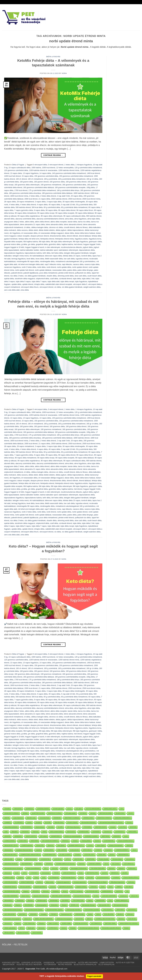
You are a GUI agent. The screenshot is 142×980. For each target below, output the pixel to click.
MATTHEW (106, 836)
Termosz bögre (117, 859)
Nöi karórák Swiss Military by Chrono (111, 822)
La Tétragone (54, 878)
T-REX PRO (23, 841)
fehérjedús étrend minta (64, 239)
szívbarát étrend (65, 279)
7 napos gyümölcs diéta (24, 210)
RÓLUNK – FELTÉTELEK (15, 945)
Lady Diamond (18, 818)
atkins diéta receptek (59, 222)
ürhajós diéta (39, 284)
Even (111, 887)
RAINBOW (57, 818)
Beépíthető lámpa (10, 887)
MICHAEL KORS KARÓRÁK (61, 896)
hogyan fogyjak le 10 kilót (14, 247)
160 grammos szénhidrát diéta (74, 185)
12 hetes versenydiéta (65, 168)
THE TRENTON (29, 923)
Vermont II (8, 923)
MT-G (22, 928)
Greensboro (132, 910)
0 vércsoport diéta (40, 165)
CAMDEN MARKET (122, 850)
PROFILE (66, 841)
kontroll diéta (86, 256)
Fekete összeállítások (33, 868)
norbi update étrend (80, 267)
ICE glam (79, 809)
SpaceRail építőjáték (11, 827)
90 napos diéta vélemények (52, 216)
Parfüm (40, 882)
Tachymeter (8, 850)
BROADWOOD (123, 855)
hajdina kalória (67, 244)
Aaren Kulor (25, 896)
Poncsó (129, 822)
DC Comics (116, 864)
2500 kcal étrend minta (91, 199)
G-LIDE (60, 827)
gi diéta (24, 244)
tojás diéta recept (67, 281)
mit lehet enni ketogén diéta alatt (31, 264)
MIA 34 (89, 919)
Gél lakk (51, 827)
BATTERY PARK (110, 923)
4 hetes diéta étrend (28, 205)
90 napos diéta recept (46, 213)
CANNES (8, 822)
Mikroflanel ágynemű (117, 882)
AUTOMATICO (96, 923)
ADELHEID (120, 910)
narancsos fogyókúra (12, 267)
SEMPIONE (91, 859)
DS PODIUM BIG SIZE (12, 891)
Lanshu (38, 850)
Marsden (15, 832)
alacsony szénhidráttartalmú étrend (50, 219)
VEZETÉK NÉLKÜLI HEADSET (29, 965)
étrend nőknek (72, 236)
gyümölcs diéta (55, 244)
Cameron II (108, 832)
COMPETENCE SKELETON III (30, 855)
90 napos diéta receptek (65, 213)
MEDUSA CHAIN (31, 859)
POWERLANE (84, 832)
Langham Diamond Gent (24, 850)
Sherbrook (20, 901)
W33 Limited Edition (57, 832)
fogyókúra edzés (81, 239)
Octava (75, 841)
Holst (44, 832)
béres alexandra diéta (54, 224)
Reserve (51, 845)
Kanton (97, 841)
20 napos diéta (77, 196)
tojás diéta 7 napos (39, 281)
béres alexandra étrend (73, 224)
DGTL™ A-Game (77, 891)
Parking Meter (86, 841)
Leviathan (116, 878)
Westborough (42, 901)
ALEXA (105, 873)
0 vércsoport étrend (56, 165)
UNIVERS (117, 836)
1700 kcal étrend (21, 190)
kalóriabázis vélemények (68, 250)
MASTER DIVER (101, 827)
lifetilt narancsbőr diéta (54, 259)
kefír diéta (46, 253)
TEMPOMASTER (50, 855)
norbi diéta (41, 267)
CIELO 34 (134, 896)
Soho (98, 914)
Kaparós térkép (81, 887)
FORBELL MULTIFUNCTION (105, 919)
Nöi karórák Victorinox (88, 822)
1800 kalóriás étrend (81, 193)
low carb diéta (69, 259)
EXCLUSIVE (49, 850)
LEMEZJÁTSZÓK (107, 963)
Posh (81, 873)
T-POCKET (34, 873)
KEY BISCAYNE (10, 914)
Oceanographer (42, 905)
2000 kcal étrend (31, 199)
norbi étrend (51, 267)
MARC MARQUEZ (122, 901)
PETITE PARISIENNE (93, 809)
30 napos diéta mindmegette (74, 202)
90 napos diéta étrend (67, 210)
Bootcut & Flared (23, 933)
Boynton (30, 901)
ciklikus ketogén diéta (40, 227)
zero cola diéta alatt (12, 290)
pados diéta (72, 270)
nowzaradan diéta (59, 270)
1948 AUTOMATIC (69, 873)
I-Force (90, 845)
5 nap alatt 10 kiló (68, 205)
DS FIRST (65, 901)
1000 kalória (36, 168)
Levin (126, 836)
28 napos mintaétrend (25, 202)
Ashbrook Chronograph (64, 919)
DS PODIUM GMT (92, 891)
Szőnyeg (131, 882)
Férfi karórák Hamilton (74, 910)
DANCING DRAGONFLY (123, 818)
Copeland (108, 850)
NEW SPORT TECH (11, 845)
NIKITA (7, 818)
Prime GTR (40, 845)
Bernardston (8, 901)
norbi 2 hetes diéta (29, 267)
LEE (29, 878)
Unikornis (93, 887)
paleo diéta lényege (85, 270)
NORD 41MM (66, 923)
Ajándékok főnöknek (11, 864)
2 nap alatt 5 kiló (63, 196)
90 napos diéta (51, 210)
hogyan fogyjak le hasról (35, 247)
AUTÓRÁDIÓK (50, 965)
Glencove (8, 873)
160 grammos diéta (57, 182)
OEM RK (7, 836)
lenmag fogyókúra (19, 259)
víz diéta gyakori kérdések (72, 287)
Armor (65, 891)
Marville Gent (59, 822)
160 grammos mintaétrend (51, 185)
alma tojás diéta (94, 219)
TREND (56, 873)
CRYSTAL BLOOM (11, 882)
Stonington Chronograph (12, 919)
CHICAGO (25, 832)
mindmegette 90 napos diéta (28, 261)
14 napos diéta (45, 173)
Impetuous (123, 896)
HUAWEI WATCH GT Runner (65, 864)
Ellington (41, 923)
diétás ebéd (33, 230)
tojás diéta (77, 279)
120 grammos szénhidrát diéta (16, 170)
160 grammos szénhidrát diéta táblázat (38, 187)
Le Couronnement (103, 878)
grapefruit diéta (42, 244)
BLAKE (125, 873)
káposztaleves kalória (33, 253)
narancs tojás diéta (92, 264)
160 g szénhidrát (51, 179)
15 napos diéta (27, 176)
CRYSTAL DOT (89, 855)
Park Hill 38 (132, 919)
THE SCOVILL (108, 910)
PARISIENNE (80, 914)
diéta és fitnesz (82, 227)
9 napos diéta (39, 210)
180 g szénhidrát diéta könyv (68, 190)
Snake (19, 859)
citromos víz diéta (56, 227)
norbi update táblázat (43, 270)
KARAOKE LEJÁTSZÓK (32, 963)
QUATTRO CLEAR (38, 813)
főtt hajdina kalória (31, 242)
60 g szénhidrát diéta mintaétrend (74, 207)
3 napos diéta (40, 202)
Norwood (41, 928)
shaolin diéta (52, 276)
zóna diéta (25, 290)
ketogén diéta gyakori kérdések (76, 253)
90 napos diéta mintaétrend (26, 213)
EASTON (119, 891)
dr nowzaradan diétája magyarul (51, 233)
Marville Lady (31, 818)
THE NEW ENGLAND (98, 868)
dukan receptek (23, 236)
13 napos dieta (16, 173)
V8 (127, 891)
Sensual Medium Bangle (82, 896)
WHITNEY (22, 914)
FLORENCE (19, 822)
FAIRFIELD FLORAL (55, 813)
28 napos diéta (10, 202)
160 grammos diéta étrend (76, 182)
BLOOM (48, 822)
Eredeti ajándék (58, 809)
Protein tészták (103, 859)
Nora (64, 73)
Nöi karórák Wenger (89, 905)
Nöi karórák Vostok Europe (13, 910)
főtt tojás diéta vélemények (61, 242)
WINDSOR (18, 836)
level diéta (31, 259)
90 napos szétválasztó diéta (74, 216)
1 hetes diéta (69, 165)
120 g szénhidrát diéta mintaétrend (88, 168)
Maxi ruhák (50, 882)
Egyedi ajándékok (40, 887)
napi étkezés (67, 264)
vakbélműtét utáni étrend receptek (59, 284)
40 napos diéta (54, 205)
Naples (18, 923)
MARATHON (100, 901)
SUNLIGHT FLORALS (12, 813)
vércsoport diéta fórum (30, 287)
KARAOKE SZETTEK (11, 963)
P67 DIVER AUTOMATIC (50, 841)
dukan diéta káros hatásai (85, 233)
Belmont (46, 891)
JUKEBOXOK (49, 963)
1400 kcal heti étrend (12, 176)
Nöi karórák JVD (104, 905)
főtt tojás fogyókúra (80, 242)
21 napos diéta (44, 199)
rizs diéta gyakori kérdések (35, 276)
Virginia (20, 878)
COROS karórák (27, 845)
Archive (93, 813)
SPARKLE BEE (88, 818)
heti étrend (78, 244)
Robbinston (132, 868)
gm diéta (31, 244)
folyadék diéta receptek (13, 242)
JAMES (119, 887)
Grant (103, 887)
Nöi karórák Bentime (120, 905)
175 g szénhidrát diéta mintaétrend (42, 190)
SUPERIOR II (120, 832)
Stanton (18, 905)
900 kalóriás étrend (94, 216)
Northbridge (54, 901)
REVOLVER (71, 832)
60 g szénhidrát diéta (52, 207)
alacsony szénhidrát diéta (25, 219)
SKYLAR (90, 878)
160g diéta (91, 187)
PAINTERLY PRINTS (104, 818)
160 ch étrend (21, 179)
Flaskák (73, 928)
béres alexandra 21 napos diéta (32, 224)
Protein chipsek (72, 822)
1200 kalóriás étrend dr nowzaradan (43, 170)
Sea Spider (61, 845)
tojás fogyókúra (81, 281)
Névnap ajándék (25, 887)
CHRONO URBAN (94, 864)
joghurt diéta (88, 247)
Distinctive (54, 905)
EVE (44, 878)
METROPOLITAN (92, 873)
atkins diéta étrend (42, 222)
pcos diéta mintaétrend (48, 273)
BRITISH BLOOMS (106, 813)
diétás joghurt (61, 230)
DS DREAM (29, 905)
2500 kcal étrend (75, 199)
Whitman (130, 914)
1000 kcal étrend (49, 168)
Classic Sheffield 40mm (126, 841)
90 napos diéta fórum (85, 210)
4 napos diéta (42, 205)
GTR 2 (68, 859)
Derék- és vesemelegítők (73, 836)
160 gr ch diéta (92, 179)
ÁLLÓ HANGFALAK (107, 965)
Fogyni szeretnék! (94, 976)
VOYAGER (96, 832)
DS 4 (106, 864)
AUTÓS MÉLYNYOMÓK (88, 963)
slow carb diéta (80, 276)
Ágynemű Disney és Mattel (98, 882)
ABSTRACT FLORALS (72, 818)
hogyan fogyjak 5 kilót (92, 244)
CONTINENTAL (109, 841)
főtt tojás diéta (44, 242)
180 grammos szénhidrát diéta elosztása (25, 193)
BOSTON (133, 827)
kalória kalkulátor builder (29, 250)
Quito (17, 873)
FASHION (33, 914)
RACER (129, 845)
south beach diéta (94, 276)
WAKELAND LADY (110, 809)
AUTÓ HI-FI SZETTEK (125, 963)
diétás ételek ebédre (47, 230)
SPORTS (49, 864)
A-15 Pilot (123, 827)
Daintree (82, 864)
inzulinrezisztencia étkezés (71, 247)
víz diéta (58, 287)
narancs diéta (78, 264)
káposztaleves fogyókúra (14, 253)
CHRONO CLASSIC (91, 836)
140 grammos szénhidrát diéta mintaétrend (69, 173)
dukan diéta (69, 233)
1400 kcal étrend (93, 173)
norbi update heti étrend (24, 270)
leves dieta (40, 259)
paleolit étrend (17, 273)
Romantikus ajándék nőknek (111, 928)
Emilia (96, 896)
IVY (122, 809)
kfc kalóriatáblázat (37, 256)
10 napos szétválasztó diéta (19, 168)
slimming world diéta (66, 276)
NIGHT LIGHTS (31, 836)
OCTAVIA (83, 813)
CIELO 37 (27, 919)
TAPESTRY (18, 809)
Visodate (44, 914)
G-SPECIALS (53, 928)
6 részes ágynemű (80, 882)
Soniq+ (112, 855)
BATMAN (39, 864)
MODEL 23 (74, 905)
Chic (110, 901)
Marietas (121, 919)
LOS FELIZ (58, 859)
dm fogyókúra (15, 233)
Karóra (64, 928)
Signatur (121, 868)
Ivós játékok (130, 859)
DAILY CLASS (53, 923)
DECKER (36, 891)
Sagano (26, 891)
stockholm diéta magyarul (25, 279)
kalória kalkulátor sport (49, 250)
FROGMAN (87, 827)
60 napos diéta (94, 207)
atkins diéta (29, 222)
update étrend (28, 284)
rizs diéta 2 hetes (17, 276)
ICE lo (69, 809)
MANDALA (115, 873)
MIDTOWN (34, 841)
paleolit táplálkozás (31, 273)
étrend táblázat (85, 236)
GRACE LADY (9, 878)
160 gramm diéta (26, 182)
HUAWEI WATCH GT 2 (76, 845)
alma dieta (69, 219)
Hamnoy (35, 832)
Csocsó (53, 887)
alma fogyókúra (80, 219)
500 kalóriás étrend (23, 207)
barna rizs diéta (84, 222)
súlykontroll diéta (43, 279)
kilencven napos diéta (53, 256)
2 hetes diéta (34, 196)
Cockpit (113, 827)
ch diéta (27, 227)
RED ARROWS (26, 864)
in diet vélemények (53, 247)
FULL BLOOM (109, 914)
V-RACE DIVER (10, 841)
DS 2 (46, 868)
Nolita (90, 914)
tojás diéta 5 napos (23, 281)
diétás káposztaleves (76, 230)
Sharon (64, 905)
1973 (25, 873)
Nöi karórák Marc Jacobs (55, 910)
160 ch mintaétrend (35, 179)
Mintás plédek (9, 933)
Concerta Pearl (45, 818)
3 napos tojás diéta (54, 202)
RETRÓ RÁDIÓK (65, 965)
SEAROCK (29, 809)
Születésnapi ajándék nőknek (89, 928)
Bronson (112, 868)
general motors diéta (12, 244)
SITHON (64, 868)
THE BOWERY (27, 827)
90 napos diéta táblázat (84, 213)
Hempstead (46, 873)
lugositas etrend (82, 259)
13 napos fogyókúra (31, 173)
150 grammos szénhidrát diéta (46, 176)
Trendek (7, 809)
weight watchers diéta (92, 287)
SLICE (131, 813)
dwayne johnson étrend (40, 236)
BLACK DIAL (120, 813)
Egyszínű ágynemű (64, 882)
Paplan (127, 928)
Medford (120, 914)
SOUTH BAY (78, 859)
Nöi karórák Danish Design (34, 910)
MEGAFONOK (9, 965)
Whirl (81, 878)
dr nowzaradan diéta (29, 233)
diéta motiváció (10, 230)
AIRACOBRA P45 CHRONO (129, 923)
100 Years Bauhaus (73, 827)
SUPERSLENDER (43, 809)
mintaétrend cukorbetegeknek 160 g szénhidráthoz (76, 261)
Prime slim (102, 855)
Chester (78, 855)
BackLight (31, 928)
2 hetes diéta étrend (48, 196)
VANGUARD (132, 832)
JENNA (25, 813)
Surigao (38, 822)
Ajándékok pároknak (66, 887)
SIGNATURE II (56, 836)
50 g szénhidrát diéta (84, 205)
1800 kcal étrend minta (19, 196)
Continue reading (53, 155)
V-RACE (98, 850)
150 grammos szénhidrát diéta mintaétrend (76, 176)
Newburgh (8, 905)
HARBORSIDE (107, 891)
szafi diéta (54, 279)
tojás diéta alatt (54, 281)
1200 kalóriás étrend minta (69, 170)
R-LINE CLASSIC (65, 855)
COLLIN (54, 868)
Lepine (29, 822)
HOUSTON (79, 919)
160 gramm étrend (41, 182)
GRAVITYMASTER (27, 882)
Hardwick (56, 891)
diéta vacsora (22, 230)
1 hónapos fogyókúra (84, 165)
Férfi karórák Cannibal (92, 910)
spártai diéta (9, 279)
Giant (36, 878)
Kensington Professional (79, 868)
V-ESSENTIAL (45, 859)
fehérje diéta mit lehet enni (29, 239)
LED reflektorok (129, 864)
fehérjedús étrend (47, 239)
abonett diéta (9, 219)
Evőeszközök (75, 850)
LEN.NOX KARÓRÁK (109, 896)
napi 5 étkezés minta (53, 264)
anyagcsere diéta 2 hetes (14, 222)
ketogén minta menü (21, 256)
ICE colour (44, 836)
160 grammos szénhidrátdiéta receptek (70, 187)
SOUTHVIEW (37, 933)
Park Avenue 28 (66, 914)
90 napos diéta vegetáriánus (29, 216)
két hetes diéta (57, 253)
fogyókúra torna (95, 239)
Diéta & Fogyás (53, 57)
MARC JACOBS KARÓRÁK (44, 919)
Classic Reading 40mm (131, 878)
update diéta (16, 284)
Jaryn (134, 850)
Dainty (90, 901)
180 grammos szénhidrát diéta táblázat (57, 193)
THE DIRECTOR (78, 901)
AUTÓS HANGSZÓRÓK (66, 963)
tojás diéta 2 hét (88, 279)
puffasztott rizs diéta (83, 273)
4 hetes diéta (14, 205)
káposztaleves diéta (87, 250)
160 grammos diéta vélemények (27, 185)
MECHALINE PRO (10, 855)
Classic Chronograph (116, 845)
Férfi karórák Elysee (69, 878)
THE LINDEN (62, 850)
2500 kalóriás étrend (59, 199)
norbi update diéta (64, 267)
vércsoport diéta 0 (80, 284)
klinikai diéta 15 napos (72, 256)
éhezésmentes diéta (58, 236)
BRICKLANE (9, 859)
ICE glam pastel (71, 813)
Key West (129, 887)
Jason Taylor (101, 845)
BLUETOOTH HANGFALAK (85, 965)
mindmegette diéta (47, 261)
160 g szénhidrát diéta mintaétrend (72, 179)
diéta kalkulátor (95, 227)
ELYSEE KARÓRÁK (11, 896)
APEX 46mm (87, 850)
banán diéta (72, 222)
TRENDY (54, 914)
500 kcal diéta (37, 207)
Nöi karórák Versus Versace (13, 868)
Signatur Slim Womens (41, 896)
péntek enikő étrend (66, 273)
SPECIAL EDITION (81, 923)
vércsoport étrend (46, 287)
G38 (6, 832)
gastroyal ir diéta (95, 242)
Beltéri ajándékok (10, 928)
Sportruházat (40, 827)
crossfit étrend (69, 227)
